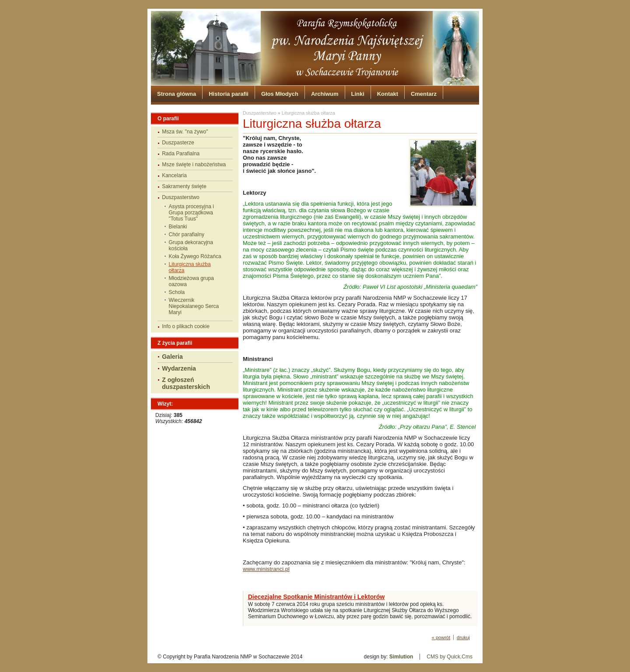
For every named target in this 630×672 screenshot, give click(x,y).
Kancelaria (174, 175)
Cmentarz (424, 94)
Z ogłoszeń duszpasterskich (186, 383)
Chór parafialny (187, 234)
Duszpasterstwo (180, 197)
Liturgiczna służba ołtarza (190, 267)
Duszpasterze (178, 143)
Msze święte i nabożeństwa (194, 164)
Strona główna (177, 94)
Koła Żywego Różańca (195, 256)
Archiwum (325, 94)
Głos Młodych (280, 94)
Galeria (172, 357)
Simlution (401, 657)
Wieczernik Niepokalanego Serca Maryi (194, 306)
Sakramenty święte (184, 186)
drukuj (463, 637)
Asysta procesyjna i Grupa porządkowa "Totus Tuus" (191, 213)
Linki (358, 94)
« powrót (441, 637)
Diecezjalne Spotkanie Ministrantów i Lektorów (317, 597)
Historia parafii (229, 94)
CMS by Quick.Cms (450, 657)
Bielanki (178, 227)
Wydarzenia (179, 368)
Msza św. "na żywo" (185, 132)
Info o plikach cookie (186, 326)
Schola (177, 292)
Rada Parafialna (181, 154)
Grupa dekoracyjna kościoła (191, 245)
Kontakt (388, 94)
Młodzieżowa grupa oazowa (191, 281)
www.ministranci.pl (266, 569)
